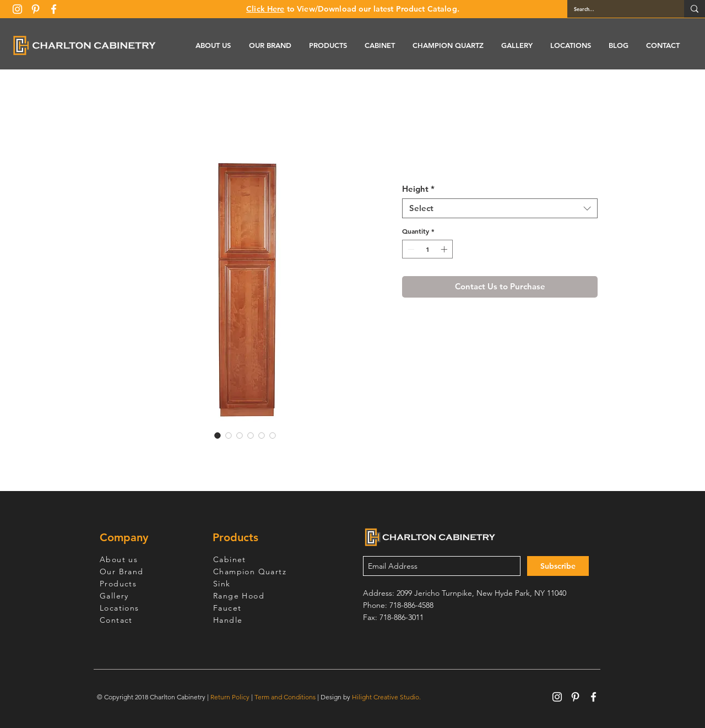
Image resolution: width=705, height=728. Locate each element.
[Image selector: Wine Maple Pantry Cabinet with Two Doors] (218, 435)
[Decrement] (410, 249)
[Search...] (617, 9)
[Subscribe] (558, 566)
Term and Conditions (285, 697)
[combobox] (500, 208)
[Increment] (445, 249)
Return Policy (230, 697)
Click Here (265, 9)
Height (418, 189)
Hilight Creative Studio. (386, 697)
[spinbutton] (427, 249)
